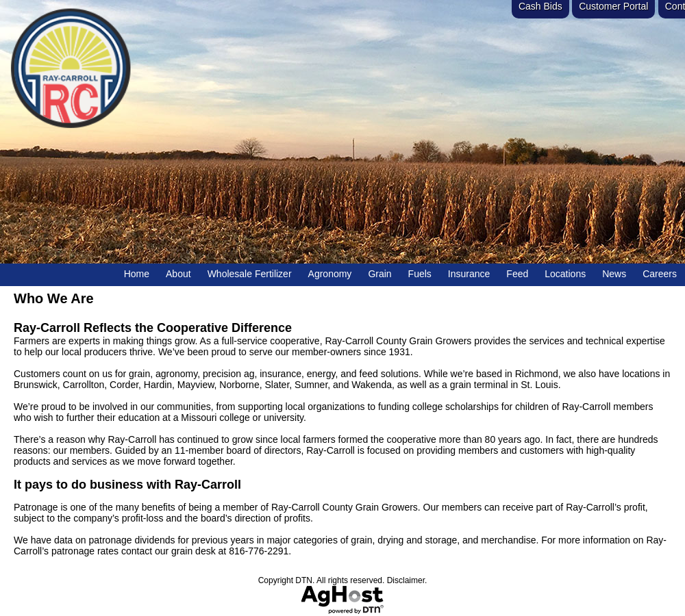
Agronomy (330, 274)
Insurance (469, 274)
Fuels (420, 274)
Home (137, 274)
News (614, 274)
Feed (517, 274)
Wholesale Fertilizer (250, 274)
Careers (660, 274)
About (178, 274)
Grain (379, 274)
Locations (565, 274)
